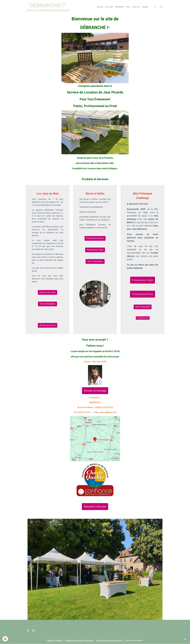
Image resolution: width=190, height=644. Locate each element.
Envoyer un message (95, 391)
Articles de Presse (48, 325)
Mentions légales (55, 640)
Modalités (119, 7)
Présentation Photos (95, 238)
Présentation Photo (143, 294)
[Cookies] (5, 639)
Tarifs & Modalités (47, 304)
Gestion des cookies (134, 640)
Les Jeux (109, 7)
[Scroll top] (185, 639)
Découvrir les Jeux (47, 292)
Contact (145, 7)
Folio (128, 7)
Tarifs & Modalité (143, 307)
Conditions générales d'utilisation (79, 640)
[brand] (48, 7)
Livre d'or (136, 7)
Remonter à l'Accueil (95, 507)
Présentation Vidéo (95, 250)
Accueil (100, 7)
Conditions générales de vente (109, 640)
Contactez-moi (143, 318)
